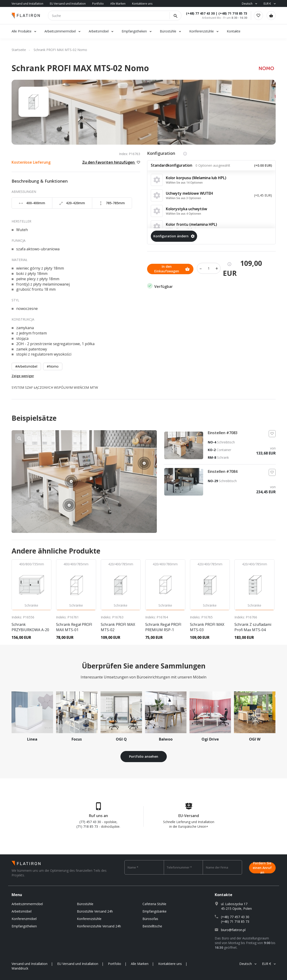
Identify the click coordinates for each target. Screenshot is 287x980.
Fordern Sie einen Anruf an (262, 867)
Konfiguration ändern (174, 236)
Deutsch (247, 4)
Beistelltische (152, 926)
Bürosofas (150, 919)
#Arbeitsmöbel (26, 366)
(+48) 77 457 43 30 (199, 13)
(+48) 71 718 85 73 (231, 13)
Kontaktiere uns (142, 4)
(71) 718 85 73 (87, 826)
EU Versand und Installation (68, 4)
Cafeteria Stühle (154, 904)
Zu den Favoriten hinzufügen (111, 162)
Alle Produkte (22, 31)
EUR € (267, 4)
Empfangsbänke (155, 911)
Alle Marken (118, 4)
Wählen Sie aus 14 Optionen (184, 183)
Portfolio (98, 4)
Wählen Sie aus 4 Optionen (183, 214)
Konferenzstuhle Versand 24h (99, 926)
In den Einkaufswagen (172, 268)
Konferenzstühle (202, 31)
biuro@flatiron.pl (233, 930)
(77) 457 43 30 (90, 822)
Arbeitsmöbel (99, 31)
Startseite (19, 50)
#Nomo (53, 366)
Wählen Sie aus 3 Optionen (183, 198)
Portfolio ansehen (144, 756)
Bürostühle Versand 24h (95, 911)
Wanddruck (20, 968)
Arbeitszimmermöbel (60, 31)
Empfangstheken (135, 31)
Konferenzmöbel (24, 919)
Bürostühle (168, 31)
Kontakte (234, 31)
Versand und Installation (27, 4)
